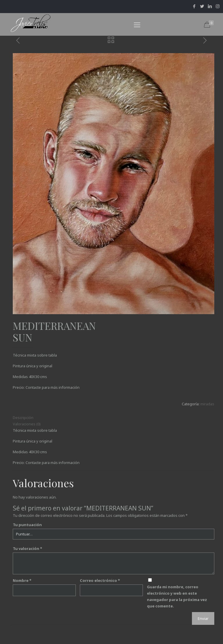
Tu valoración (27, 548)
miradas (207, 404)
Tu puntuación (27, 525)
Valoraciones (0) (27, 424)
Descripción (23, 418)
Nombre (22, 580)
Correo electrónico (100, 580)
